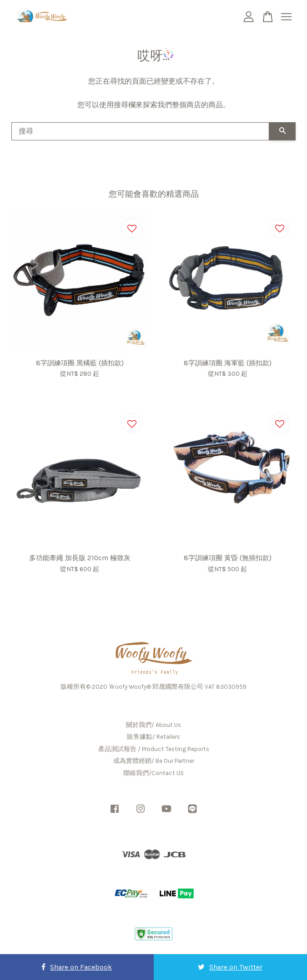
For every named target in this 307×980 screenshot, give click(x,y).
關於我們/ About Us (153, 725)
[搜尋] (140, 131)
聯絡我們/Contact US (153, 773)
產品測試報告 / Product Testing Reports (154, 749)
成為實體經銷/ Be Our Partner (154, 761)
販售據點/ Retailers (153, 737)
